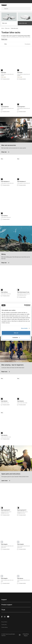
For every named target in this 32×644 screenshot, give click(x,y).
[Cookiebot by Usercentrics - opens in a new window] (24, 305)
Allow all (16, 333)
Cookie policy (4, 625)
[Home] (6, 5)
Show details (24, 328)
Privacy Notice (4, 622)
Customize (16, 337)
